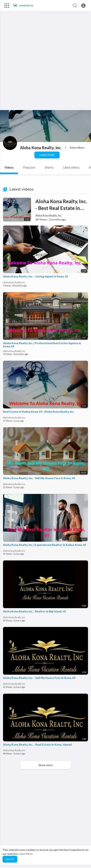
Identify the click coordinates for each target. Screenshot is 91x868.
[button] (83, 6)
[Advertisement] (45, 65)
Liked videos (71, 167)
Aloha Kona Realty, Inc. (41, 148)
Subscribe (47, 155)
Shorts (49, 167)
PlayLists (29, 167)
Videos (9, 167)
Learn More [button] (26, 854)
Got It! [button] (10, 859)
